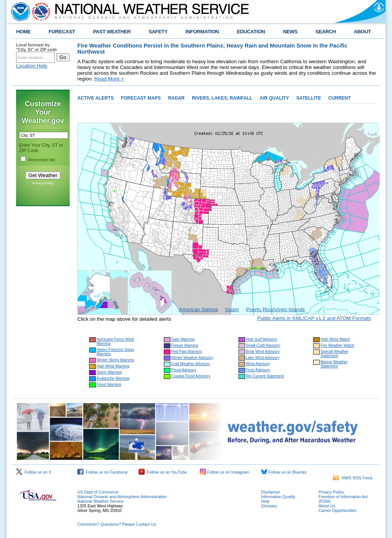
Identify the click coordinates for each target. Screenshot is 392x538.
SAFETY (158, 32)
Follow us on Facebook (103, 472)
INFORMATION (202, 32)
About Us (327, 506)
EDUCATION (251, 32)
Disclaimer (271, 492)
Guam (232, 309)
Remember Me (42, 160)
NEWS (290, 32)
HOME (23, 32)
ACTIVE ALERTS (96, 98)
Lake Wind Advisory (263, 358)
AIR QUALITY (274, 98)
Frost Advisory (258, 370)
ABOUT (362, 32)
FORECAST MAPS (141, 98)
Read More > (109, 79)
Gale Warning (183, 339)
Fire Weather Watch (337, 345)
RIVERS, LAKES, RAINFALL (222, 98)
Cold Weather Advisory (191, 364)
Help (265, 501)
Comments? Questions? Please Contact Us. (117, 524)
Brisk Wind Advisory (263, 352)
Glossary (269, 506)
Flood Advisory (184, 370)
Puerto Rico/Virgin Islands (275, 309)
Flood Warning (109, 385)
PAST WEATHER (112, 32)
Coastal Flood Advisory (191, 376)
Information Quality (278, 497)
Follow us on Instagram (225, 472)
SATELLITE (309, 98)
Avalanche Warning (113, 378)
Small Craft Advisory (263, 345)
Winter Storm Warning (115, 360)
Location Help (32, 66)
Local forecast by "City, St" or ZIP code (37, 47)
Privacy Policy (43, 183)
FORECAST (62, 32)
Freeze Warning (185, 345)
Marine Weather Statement (334, 364)
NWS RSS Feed (353, 478)
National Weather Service (100, 501)
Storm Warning (109, 372)
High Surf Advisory (261, 339)
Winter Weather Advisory (192, 358)
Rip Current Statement (265, 376)
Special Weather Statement (334, 354)
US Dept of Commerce (98, 492)
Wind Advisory (258, 364)
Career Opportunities (337, 510)
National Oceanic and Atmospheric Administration (122, 497)
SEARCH (326, 32)
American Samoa (198, 309)
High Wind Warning (113, 366)
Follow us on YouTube (163, 472)
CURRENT (339, 98)
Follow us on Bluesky (284, 472)
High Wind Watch (335, 339)
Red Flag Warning (186, 352)
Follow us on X (34, 472)
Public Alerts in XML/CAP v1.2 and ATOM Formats (314, 318)
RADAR (176, 98)
